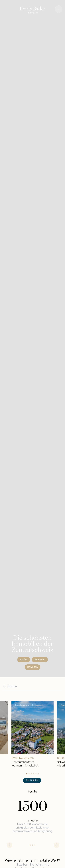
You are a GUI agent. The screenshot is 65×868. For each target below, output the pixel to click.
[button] (59, 9)
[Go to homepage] (32, 10)
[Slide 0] (27, 774)
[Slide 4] (36, 774)
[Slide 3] (34, 774)
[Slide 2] (31, 774)
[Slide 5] (38, 774)
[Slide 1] (29, 774)
